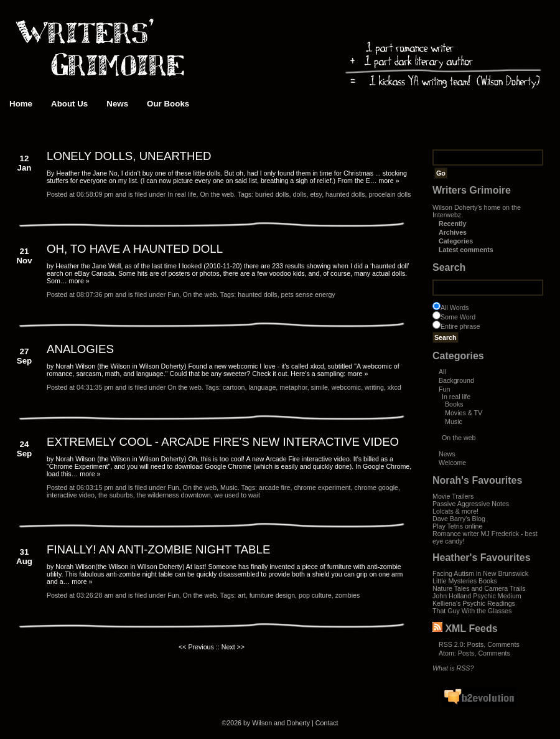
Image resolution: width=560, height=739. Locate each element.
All (442, 372)
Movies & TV (464, 413)
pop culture (315, 595)
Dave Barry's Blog (459, 519)
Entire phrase (460, 326)
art (241, 595)
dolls (300, 194)
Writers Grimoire (472, 190)
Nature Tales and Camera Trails (479, 588)
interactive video (71, 495)
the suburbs (116, 495)
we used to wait (237, 495)
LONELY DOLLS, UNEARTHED (129, 156)
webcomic (346, 387)
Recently (452, 224)
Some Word (458, 317)
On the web (459, 438)
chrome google (376, 487)
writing (374, 387)
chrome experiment (322, 487)
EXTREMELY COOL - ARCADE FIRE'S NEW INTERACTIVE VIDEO (223, 442)
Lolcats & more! (455, 511)
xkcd (394, 387)
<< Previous (196, 647)
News (117, 104)
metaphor (293, 387)
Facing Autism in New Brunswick (480, 573)
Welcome (452, 463)
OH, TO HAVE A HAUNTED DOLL (135, 249)
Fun (444, 389)
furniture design (272, 595)
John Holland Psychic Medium (477, 596)
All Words (455, 308)
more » (389, 181)
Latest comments (466, 250)
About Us (69, 104)
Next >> (233, 647)
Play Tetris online (457, 526)
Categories (456, 241)
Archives (453, 232)
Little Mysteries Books (465, 581)
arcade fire (274, 487)
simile (320, 387)
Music (454, 421)
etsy (316, 194)
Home (21, 104)
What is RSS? (453, 668)
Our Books (168, 104)
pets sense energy (308, 294)
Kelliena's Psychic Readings (474, 603)
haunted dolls (345, 194)
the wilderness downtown (174, 495)
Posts (476, 644)
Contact (327, 723)
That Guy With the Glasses (472, 611)
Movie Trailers (453, 496)
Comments (503, 644)
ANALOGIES (80, 349)
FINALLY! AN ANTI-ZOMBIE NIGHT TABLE (158, 549)
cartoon (234, 387)
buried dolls (272, 194)
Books (454, 404)
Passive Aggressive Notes (471, 504)
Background (456, 380)
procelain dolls (390, 194)
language (262, 387)
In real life (456, 397)
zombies (348, 595)
